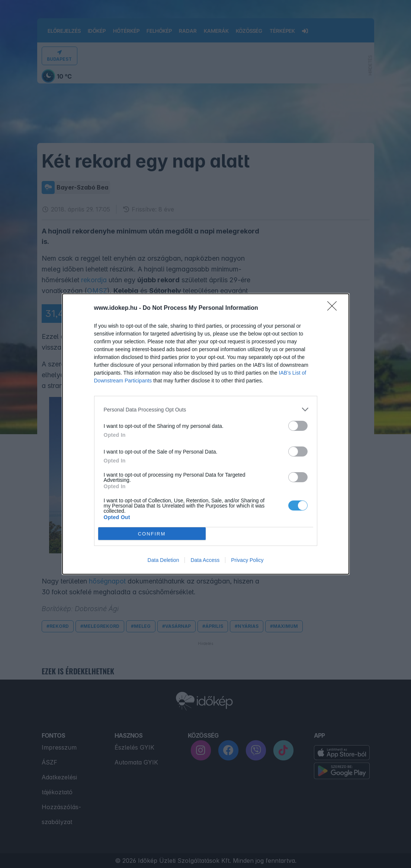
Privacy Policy (247, 560)
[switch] (298, 426)
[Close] (334, 308)
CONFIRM (152, 534)
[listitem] (206, 409)
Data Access (205, 560)
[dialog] (206, 434)
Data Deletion (163, 560)
